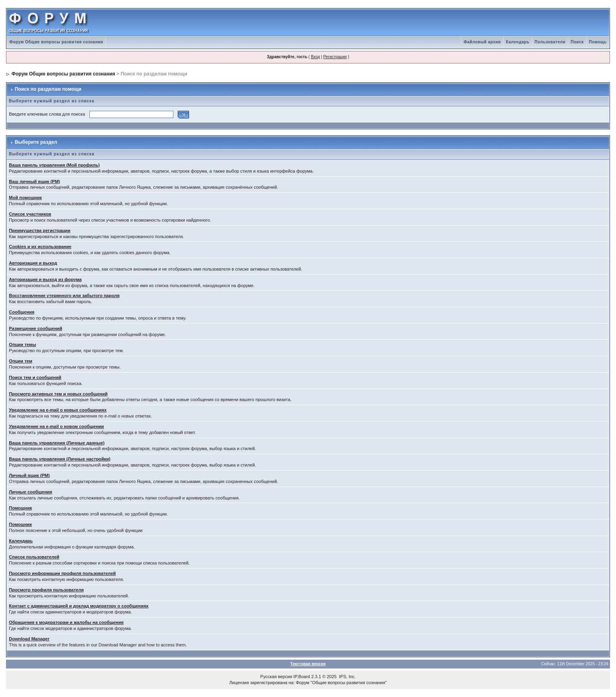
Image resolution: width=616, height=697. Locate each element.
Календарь (518, 42)
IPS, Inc (347, 677)
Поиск (577, 42)
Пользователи (550, 42)
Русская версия (276, 677)
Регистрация (335, 57)
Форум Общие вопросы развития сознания (56, 42)
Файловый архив (482, 42)
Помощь (598, 42)
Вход (316, 57)
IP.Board (302, 677)
